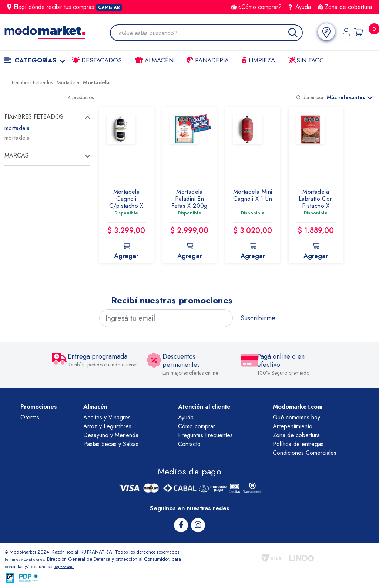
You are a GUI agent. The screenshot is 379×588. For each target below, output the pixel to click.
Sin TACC (306, 60)
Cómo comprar (197, 426)
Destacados (97, 60)
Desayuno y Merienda (111, 435)
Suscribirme (258, 318)
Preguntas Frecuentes (205, 435)
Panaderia (208, 60)
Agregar (126, 249)
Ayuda (300, 7)
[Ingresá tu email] (166, 318)
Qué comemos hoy (296, 417)
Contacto (189, 444)
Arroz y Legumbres (107, 426)
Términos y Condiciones (30, 558)
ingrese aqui (77, 565)
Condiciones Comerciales (305, 453)
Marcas (16, 156)
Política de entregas (298, 444)
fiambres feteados (34, 117)
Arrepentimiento (293, 426)
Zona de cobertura (345, 7)
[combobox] (206, 33)
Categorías (35, 60)
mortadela (17, 128)
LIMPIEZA (259, 60)
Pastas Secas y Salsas (111, 444)
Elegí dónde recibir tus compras (64, 7)
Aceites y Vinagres (107, 417)
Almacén (154, 60)
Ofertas (30, 417)
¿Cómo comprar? (256, 7)
